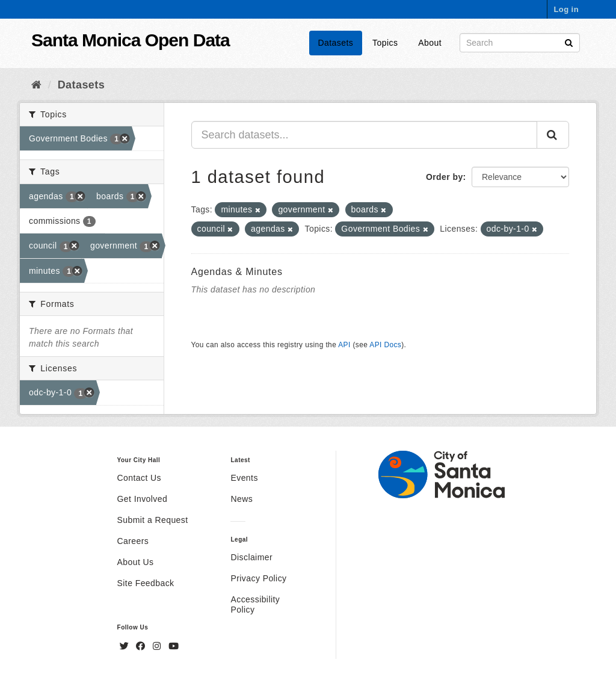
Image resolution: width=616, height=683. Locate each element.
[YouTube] (174, 646)
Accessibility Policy (255, 604)
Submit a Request (153, 520)
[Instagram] (158, 646)
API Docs (385, 345)
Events (244, 478)
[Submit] (569, 42)
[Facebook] (142, 646)
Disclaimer (251, 557)
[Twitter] (126, 646)
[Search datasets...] (365, 135)
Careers (133, 541)
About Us (136, 562)
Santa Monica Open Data (131, 40)
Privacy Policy (258, 578)
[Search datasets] (520, 43)
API (344, 345)
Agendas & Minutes (237, 272)
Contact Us (139, 478)
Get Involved (143, 499)
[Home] (36, 85)
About (430, 43)
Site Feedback (146, 583)
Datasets (336, 43)
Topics (385, 43)
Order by (445, 177)
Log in (566, 9)
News (242, 499)
